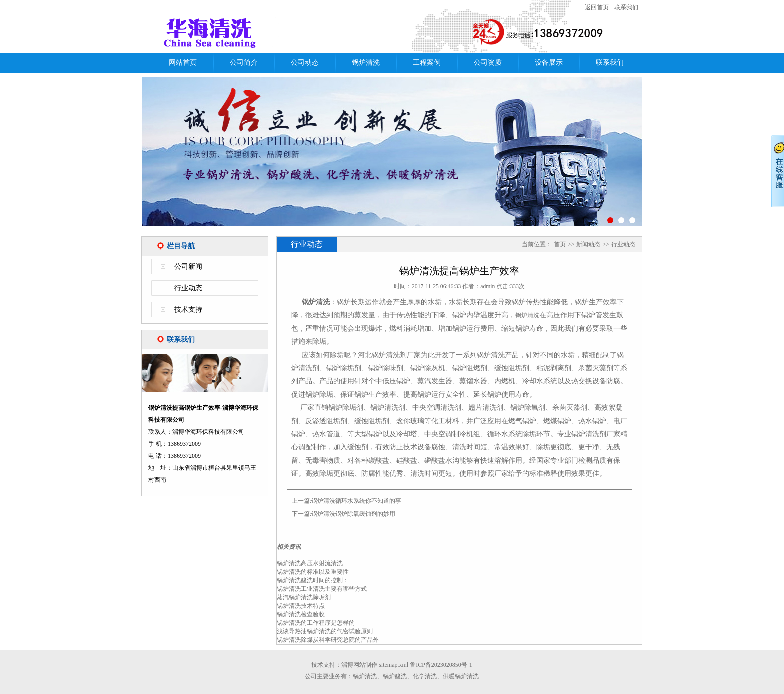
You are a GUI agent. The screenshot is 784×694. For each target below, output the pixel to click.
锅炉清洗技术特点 (301, 606)
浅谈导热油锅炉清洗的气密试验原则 (325, 631)
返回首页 (597, 7)
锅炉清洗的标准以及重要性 (313, 572)
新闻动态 (588, 244)
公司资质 (488, 62)
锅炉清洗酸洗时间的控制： (313, 580)
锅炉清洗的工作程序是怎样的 (316, 623)
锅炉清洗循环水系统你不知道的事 (356, 501)
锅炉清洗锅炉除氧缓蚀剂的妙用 (353, 514)
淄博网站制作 (359, 665)
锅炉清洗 (366, 62)
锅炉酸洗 (395, 676)
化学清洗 (425, 676)
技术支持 (188, 309)
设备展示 (549, 62)
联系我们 (626, 7)
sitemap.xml (394, 665)
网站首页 (183, 62)
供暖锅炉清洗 (461, 676)
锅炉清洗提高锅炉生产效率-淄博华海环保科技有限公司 (271, 32)
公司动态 (305, 62)
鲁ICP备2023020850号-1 (441, 665)
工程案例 (427, 62)
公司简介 (244, 62)
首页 (560, 244)
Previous (126, 157)
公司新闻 (188, 266)
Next (658, 157)
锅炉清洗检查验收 (301, 614)
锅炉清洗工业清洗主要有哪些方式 (322, 589)
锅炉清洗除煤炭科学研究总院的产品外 (328, 640)
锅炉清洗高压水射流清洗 (310, 563)
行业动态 (188, 288)
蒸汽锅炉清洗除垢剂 (304, 597)
